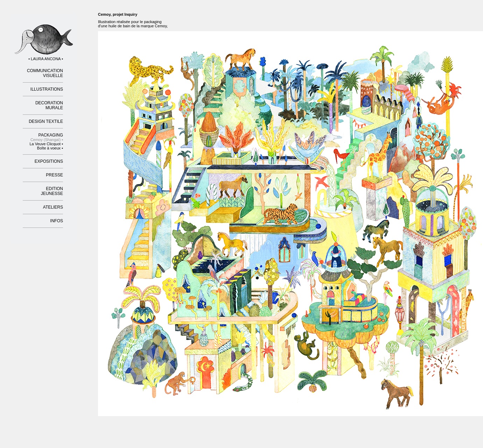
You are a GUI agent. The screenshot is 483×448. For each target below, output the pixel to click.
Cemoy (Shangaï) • (47, 140)
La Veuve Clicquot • (46, 144)
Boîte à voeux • (50, 148)
